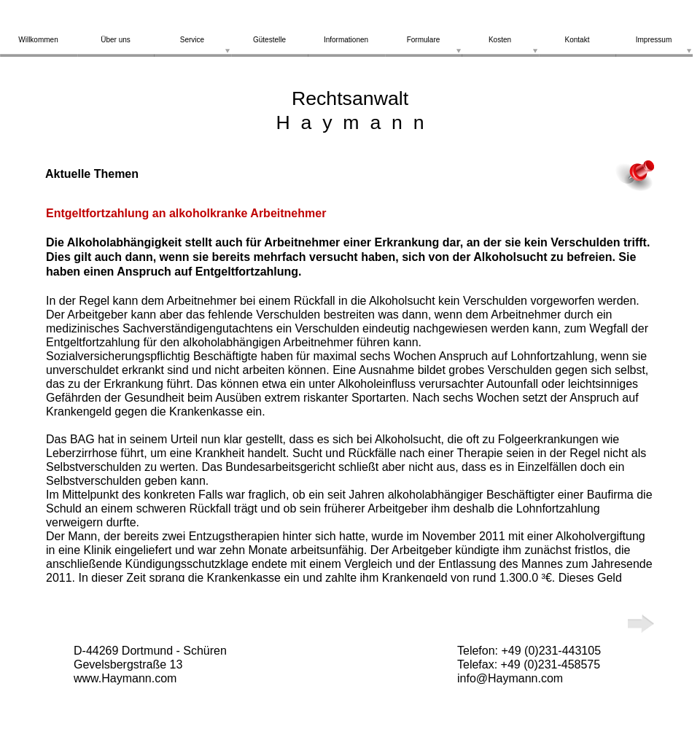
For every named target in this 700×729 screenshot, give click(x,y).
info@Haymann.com (510, 678)
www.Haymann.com (125, 678)
